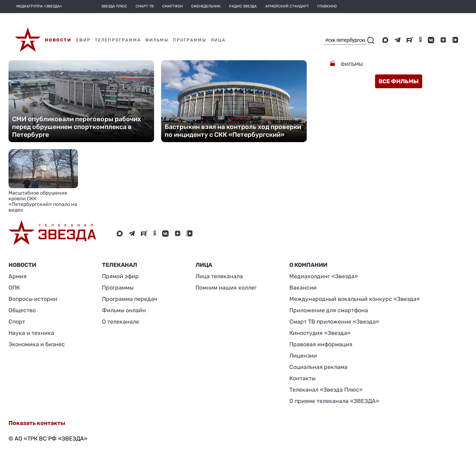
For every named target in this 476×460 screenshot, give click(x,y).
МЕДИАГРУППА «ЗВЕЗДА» (39, 6)
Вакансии (303, 288)
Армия (18, 276)
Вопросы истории (33, 299)
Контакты (302, 378)
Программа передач (130, 299)
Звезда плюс (114, 6)
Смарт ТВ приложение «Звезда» (334, 322)
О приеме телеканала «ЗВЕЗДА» (334, 401)
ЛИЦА (204, 265)
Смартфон (172, 6)
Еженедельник (206, 6)
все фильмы (399, 81)
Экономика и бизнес (37, 344)
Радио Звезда (243, 6)
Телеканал (120, 265)
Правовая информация (321, 344)
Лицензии (303, 356)
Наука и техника (31, 333)
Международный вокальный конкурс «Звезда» (355, 299)
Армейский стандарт (287, 6)
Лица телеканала (219, 276)
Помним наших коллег (226, 288)
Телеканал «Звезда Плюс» (326, 390)
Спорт (17, 322)
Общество (22, 310)
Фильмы (351, 64)
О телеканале (121, 322)
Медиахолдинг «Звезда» (324, 276)
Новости (22, 265)
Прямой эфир (120, 276)
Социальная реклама (318, 367)
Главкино (327, 6)
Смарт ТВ (145, 6)
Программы (118, 288)
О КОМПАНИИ (308, 265)
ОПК (14, 288)
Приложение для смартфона (329, 310)
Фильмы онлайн (124, 310)
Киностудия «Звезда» (320, 333)
